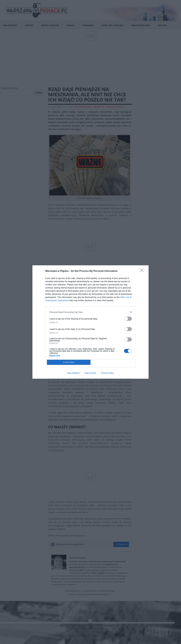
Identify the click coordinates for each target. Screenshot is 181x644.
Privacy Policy (107, 373)
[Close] (143, 271)
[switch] (128, 319)
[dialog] (91, 322)
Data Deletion (73, 373)
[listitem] (91, 312)
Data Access (90, 373)
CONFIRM (69, 362)
